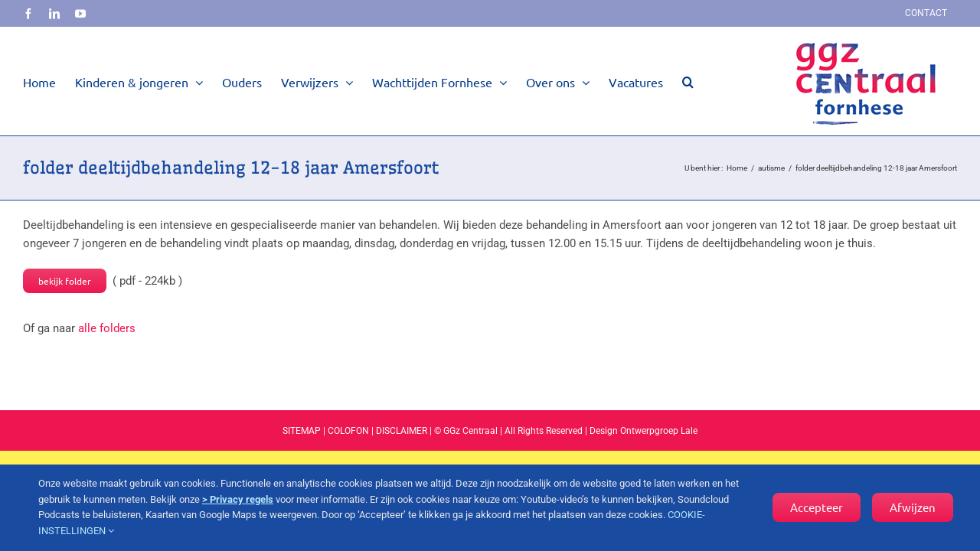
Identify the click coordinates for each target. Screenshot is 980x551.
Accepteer (817, 507)
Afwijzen (913, 507)
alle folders (107, 328)
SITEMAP (302, 431)
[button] (688, 81)
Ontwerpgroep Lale (659, 431)
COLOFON (348, 431)
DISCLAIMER (402, 431)
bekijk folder (65, 281)
